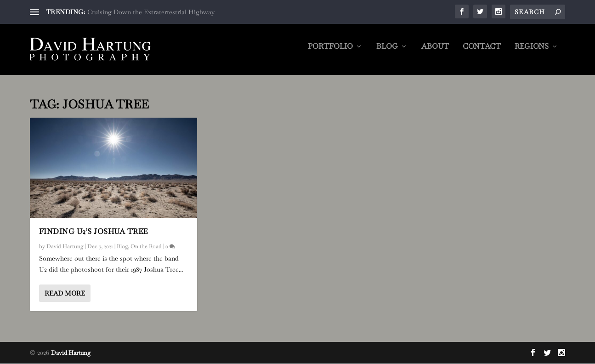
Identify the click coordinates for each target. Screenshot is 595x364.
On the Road (146, 247)
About (435, 53)
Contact (482, 53)
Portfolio (330, 53)
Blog (387, 53)
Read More (65, 294)
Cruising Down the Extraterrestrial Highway (151, 12)
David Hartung (65, 247)
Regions (532, 53)
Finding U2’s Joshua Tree (93, 232)
